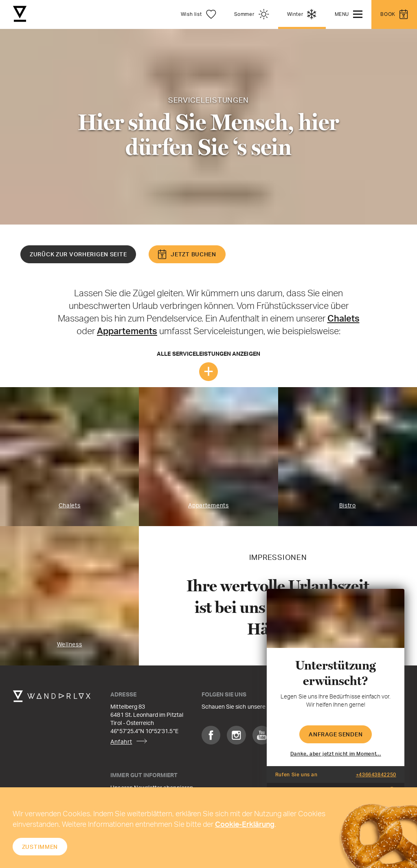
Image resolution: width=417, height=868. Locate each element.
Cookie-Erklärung (245, 824)
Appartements (127, 331)
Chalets (343, 318)
